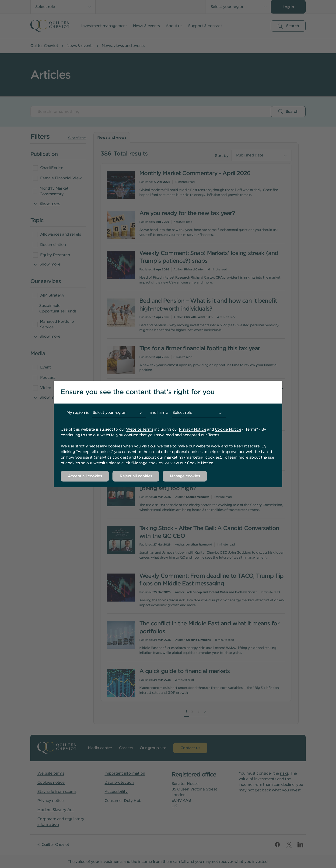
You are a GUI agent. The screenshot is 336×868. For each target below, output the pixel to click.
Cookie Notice (228, 429)
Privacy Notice (192, 429)
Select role (182, 413)
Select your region (109, 413)
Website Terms (140, 429)
